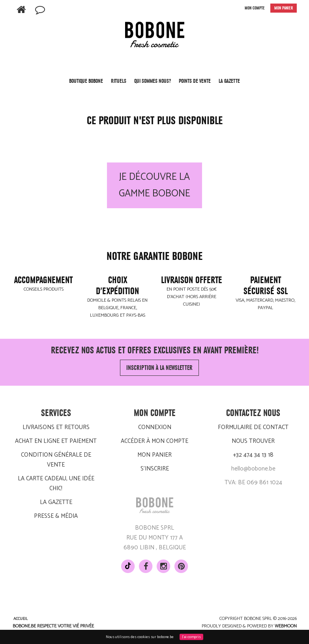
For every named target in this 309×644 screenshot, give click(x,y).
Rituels (119, 84)
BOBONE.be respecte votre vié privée (53, 626)
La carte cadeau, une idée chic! (56, 483)
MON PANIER (284, 8)
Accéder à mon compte (154, 441)
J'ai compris (191, 637)
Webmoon (286, 626)
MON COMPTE (255, 8)
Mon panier (154, 455)
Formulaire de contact (253, 427)
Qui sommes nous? (153, 81)
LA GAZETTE (229, 81)
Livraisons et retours (56, 427)
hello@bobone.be (253, 469)
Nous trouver (253, 441)
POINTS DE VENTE (195, 81)
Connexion (155, 427)
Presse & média (56, 516)
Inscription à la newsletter (159, 368)
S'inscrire (155, 469)
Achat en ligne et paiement (56, 441)
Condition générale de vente (56, 460)
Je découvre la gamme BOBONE (154, 185)
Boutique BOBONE (86, 84)
